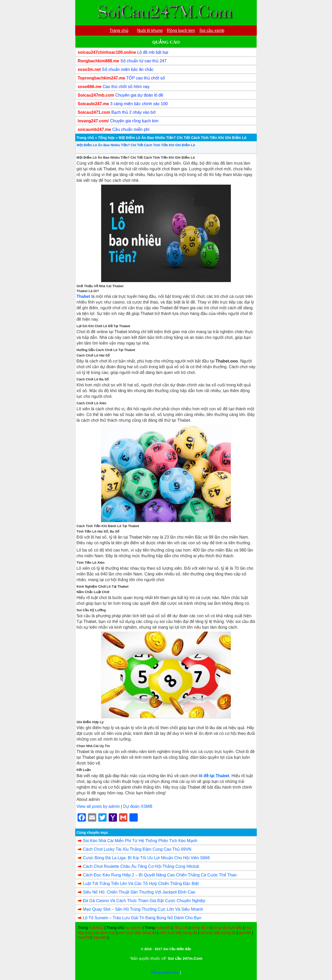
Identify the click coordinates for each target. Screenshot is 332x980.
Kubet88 (163, 927)
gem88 (245, 933)
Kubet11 (96, 927)
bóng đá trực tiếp (227, 927)
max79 (84, 937)
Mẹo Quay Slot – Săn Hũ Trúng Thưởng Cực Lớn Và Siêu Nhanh (143, 909)
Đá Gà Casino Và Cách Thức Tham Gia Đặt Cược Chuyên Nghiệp (144, 901)
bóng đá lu (200, 927)
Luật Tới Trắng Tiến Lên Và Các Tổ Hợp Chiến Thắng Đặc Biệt (141, 884)
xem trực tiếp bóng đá (137, 933)
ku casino (133, 927)
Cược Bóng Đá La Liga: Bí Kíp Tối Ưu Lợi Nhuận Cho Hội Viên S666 (146, 858)
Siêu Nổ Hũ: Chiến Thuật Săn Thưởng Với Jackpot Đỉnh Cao (139, 892)
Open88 (99, 937)
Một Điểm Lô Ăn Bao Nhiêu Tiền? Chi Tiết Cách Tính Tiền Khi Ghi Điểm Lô (136, 145)
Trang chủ (85, 138)
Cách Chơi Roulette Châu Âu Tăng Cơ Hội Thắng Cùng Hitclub (141, 866)
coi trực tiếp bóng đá (218, 933)
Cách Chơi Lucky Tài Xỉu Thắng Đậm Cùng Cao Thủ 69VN (137, 849)
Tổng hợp (106, 138)
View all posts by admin (98, 806)
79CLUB (181, 927)
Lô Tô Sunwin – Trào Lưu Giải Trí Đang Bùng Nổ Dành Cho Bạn (142, 918)
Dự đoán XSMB (138, 806)
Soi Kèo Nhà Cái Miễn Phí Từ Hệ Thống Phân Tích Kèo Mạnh (140, 841)
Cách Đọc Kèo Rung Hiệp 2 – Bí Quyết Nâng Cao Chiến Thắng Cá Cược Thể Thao (160, 875)
